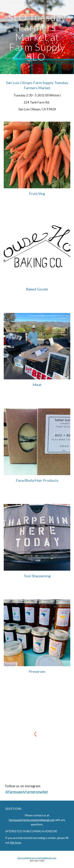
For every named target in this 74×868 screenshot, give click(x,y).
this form (15, 843)
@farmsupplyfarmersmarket (27, 792)
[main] (37, 37)
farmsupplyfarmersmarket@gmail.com (32, 820)
